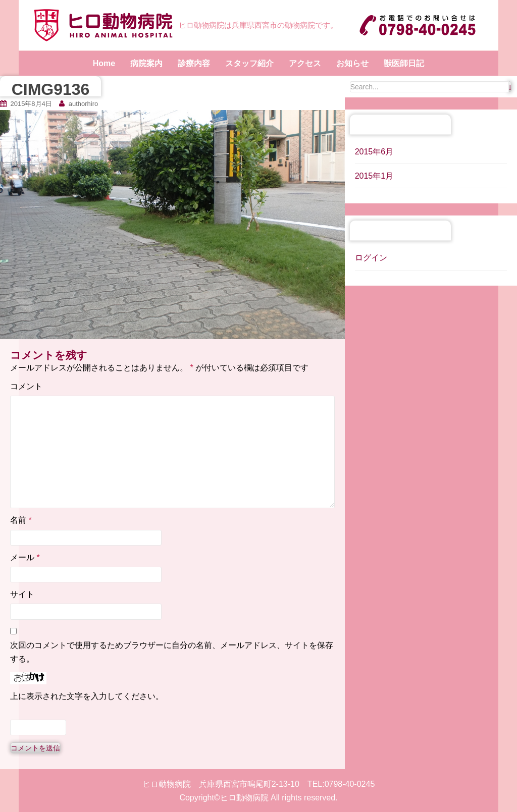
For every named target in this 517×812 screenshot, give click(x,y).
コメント (26, 386)
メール (25, 557)
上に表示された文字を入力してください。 (87, 696)
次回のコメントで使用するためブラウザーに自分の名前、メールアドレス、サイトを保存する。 (172, 652)
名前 (21, 520)
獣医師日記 (404, 63)
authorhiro (84, 104)
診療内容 (194, 63)
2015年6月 (374, 152)
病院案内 (146, 63)
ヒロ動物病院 (244, 798)
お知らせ (352, 63)
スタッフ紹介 (249, 63)
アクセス (305, 63)
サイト (22, 594)
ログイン (371, 258)
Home (104, 63)
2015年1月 (374, 176)
